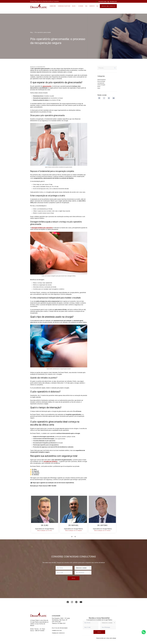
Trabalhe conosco (58, 633)
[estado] (83, 568)
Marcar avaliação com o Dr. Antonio (102, 530)
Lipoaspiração (101, 83)
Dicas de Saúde (101, 81)
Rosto (99, 86)
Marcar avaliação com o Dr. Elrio (45, 530)
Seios (99, 88)
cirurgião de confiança (50, 461)
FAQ (86, 6)
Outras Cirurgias (101, 85)
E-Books (81, 6)
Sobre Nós (53, 6)
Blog (74, 6)
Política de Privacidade (60, 628)
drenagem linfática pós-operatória (42, 228)
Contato (92, 6)
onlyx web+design (111, 638)
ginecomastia (47, 86)
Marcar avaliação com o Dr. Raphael (73, 530)
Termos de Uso (57, 631)
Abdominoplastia (102, 80)
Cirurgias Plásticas (64, 6)
